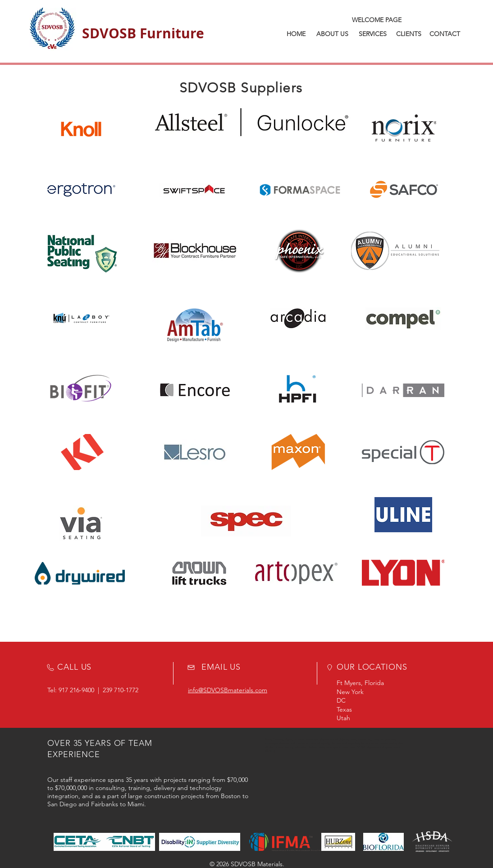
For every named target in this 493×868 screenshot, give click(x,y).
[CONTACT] (445, 34)
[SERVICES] (373, 34)
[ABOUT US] (332, 34)
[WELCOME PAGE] (377, 20)
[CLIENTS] (409, 34)
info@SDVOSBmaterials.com (228, 690)
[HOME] (296, 34)
